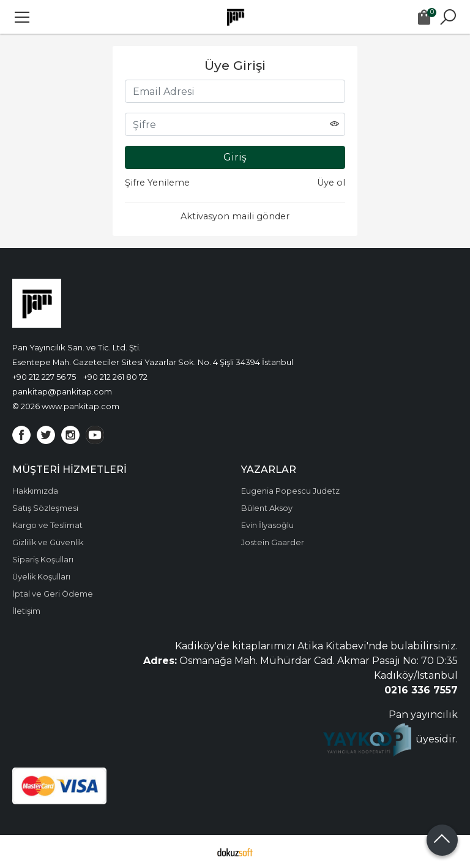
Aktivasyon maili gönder (235, 216)
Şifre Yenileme (157, 183)
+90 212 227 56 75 (44, 377)
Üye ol (331, 183)
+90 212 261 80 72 (115, 377)
